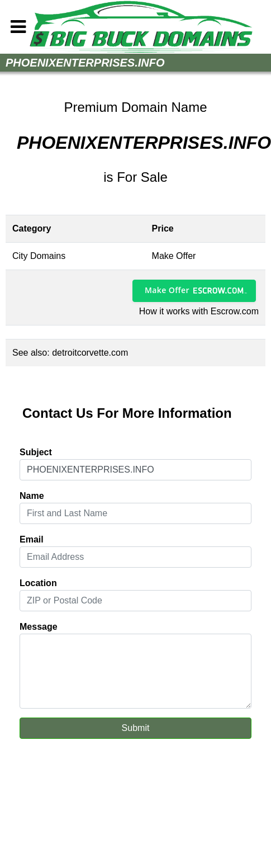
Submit (136, 728)
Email (32, 539)
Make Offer (167, 290)
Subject (36, 452)
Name (32, 496)
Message (39, 627)
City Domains (39, 256)
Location (38, 583)
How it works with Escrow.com (199, 311)
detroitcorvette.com (90, 353)
